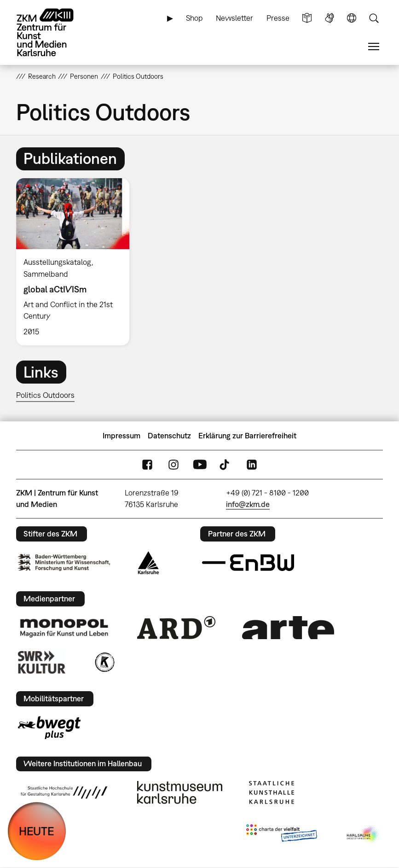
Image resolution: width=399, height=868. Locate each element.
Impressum (121, 436)
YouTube (200, 465)
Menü (374, 47)
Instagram (173, 465)
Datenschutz (169, 436)
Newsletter (234, 18)
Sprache (352, 18)
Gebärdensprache (330, 18)
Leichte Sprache (307, 18)
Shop (194, 18)
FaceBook (147, 465)
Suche (374, 18)
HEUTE (37, 831)
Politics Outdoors (45, 395)
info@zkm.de (248, 504)
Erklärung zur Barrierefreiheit (247, 436)
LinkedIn (252, 465)
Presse (278, 18)
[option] (77, 262)
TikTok (226, 465)
